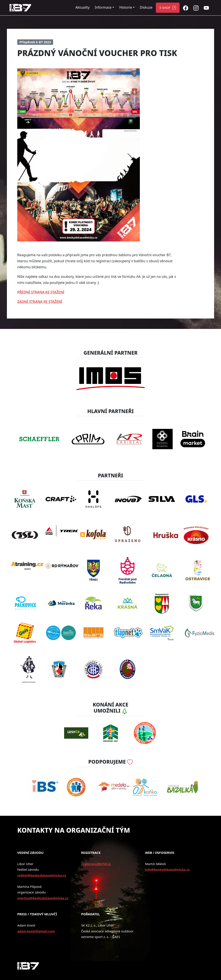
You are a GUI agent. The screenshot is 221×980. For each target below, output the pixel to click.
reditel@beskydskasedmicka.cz (42, 875)
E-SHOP (165, 8)
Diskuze (146, 7)
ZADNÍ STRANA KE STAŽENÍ (40, 302)
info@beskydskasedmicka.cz (167, 869)
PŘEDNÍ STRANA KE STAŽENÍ (41, 292)
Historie (126, 7)
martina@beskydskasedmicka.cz (43, 898)
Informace (103, 7)
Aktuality (82, 7)
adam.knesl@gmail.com (36, 931)
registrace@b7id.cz (96, 864)
